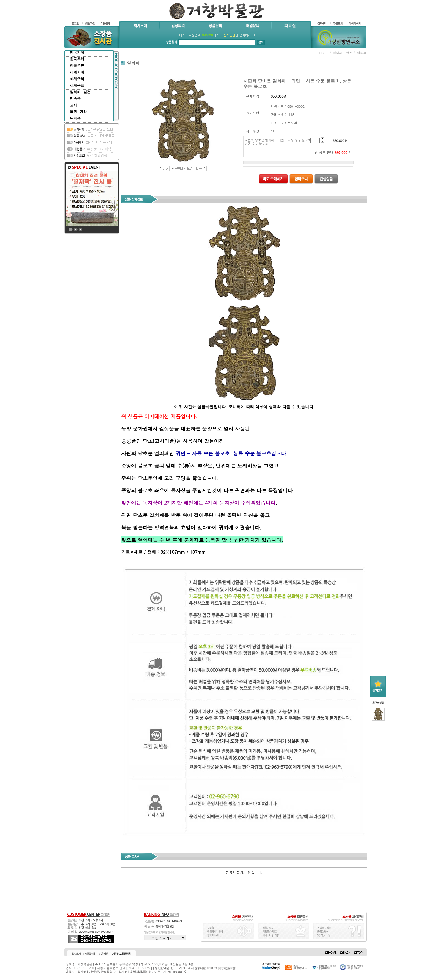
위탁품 (75, 118)
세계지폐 (77, 72)
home (324, 53)
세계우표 (77, 85)
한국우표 (77, 66)
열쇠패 (362, 53)
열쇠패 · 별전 (80, 92)
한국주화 (77, 59)
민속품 (75, 99)
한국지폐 (77, 52)
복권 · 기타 (78, 112)
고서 (73, 105)
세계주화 (77, 79)
